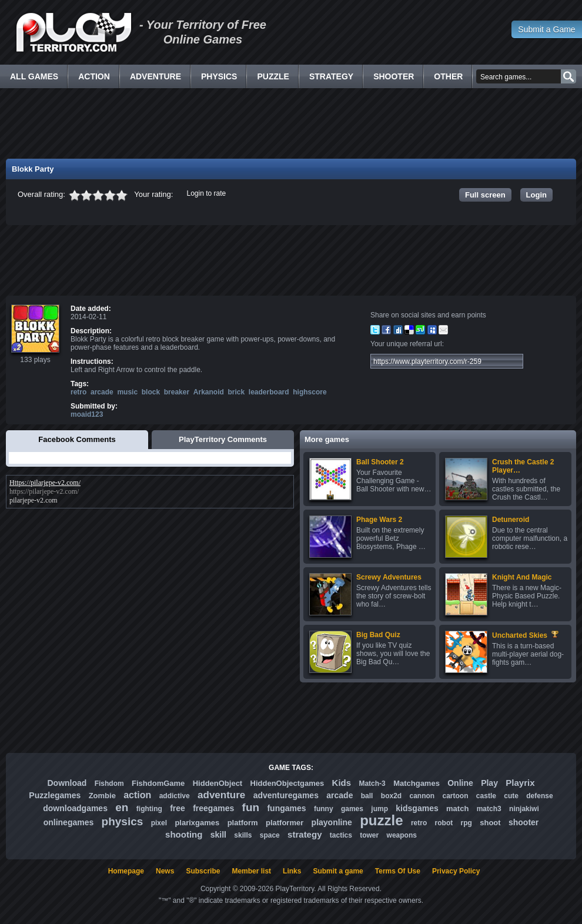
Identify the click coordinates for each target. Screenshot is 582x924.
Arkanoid (209, 392)
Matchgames (417, 783)
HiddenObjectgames (287, 783)
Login (536, 195)
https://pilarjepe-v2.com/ (44, 491)
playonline (332, 822)
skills (243, 835)
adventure (221, 795)
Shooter (394, 76)
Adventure (155, 76)
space (270, 835)
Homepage (126, 871)
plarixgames (197, 823)
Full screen (485, 195)
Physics (219, 76)
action (137, 795)
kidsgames (417, 808)
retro (78, 392)
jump (379, 809)
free (178, 808)
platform (243, 823)
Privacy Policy (456, 871)
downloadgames (75, 808)
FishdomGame (158, 783)
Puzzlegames (55, 795)
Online (460, 783)
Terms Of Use (398, 871)
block (151, 392)
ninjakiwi (524, 809)
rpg (466, 823)
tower (369, 835)
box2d (391, 796)
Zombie (102, 796)
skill (218, 835)
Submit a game (338, 871)
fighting (149, 809)
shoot (490, 823)
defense (539, 796)
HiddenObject (218, 783)
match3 (489, 809)
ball (367, 796)
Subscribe (203, 871)
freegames (213, 808)
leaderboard (269, 392)
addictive (175, 796)
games (352, 809)
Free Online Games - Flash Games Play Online (73, 32)
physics (123, 821)
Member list (251, 871)
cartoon (456, 796)
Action (94, 76)
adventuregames (286, 795)
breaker (177, 392)
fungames (286, 808)
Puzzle (273, 76)
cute (511, 796)
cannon (422, 796)
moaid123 (87, 414)
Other (448, 76)
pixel (159, 823)
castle (486, 796)
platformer (285, 823)
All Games (34, 76)
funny (324, 809)
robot (444, 823)
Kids (342, 783)
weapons (402, 835)
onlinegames (69, 822)
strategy (305, 834)
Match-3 (372, 784)
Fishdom (109, 784)
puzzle (381, 820)
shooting (184, 834)
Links (292, 871)
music (127, 392)
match (457, 808)
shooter (524, 822)
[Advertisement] (291, 123)
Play (489, 783)
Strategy (331, 76)
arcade (102, 392)
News (165, 871)
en (122, 807)
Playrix (520, 783)
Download (67, 783)
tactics (341, 835)
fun (251, 807)
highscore (310, 392)
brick (237, 392)
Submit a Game (546, 29)
